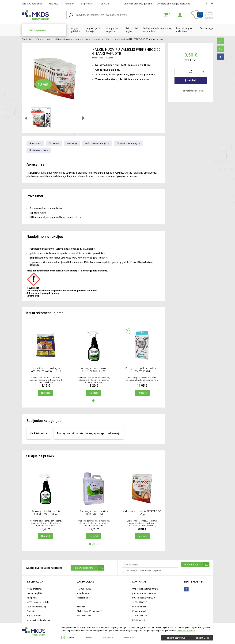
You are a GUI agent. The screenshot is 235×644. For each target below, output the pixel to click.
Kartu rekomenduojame (97, 143)
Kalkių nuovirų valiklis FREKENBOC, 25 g (142, 513)
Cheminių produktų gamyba (138, 4)
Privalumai (54, 143)
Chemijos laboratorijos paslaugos (173, 4)
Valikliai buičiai (104, 39)
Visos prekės (38, 30)
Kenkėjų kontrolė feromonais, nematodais (157, 30)
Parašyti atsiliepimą (89, 568)
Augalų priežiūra (76, 30)
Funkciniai (86, 638)
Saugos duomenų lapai (37, 607)
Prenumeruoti (197, 565)
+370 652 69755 (140, 616)
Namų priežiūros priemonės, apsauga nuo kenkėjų (71, 39)
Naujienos (70, 4)
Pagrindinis (28, 39)
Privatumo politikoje (186, 631)
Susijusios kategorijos (128, 143)
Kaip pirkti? (32, 598)
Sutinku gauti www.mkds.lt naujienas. (142, 571)
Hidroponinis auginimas (112, 30)
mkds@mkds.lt (139, 607)
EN (212, 4)
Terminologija (206, 28)
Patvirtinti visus (202, 638)
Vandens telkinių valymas (38, 620)
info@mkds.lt (139, 620)
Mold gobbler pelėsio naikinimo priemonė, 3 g (142, 370)
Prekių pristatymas (35, 589)
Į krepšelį (46, 393)
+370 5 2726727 (140, 602)
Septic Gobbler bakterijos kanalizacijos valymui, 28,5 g (46, 370)
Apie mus (53, 4)
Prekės (41, 39)
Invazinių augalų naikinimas (184, 30)
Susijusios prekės (39, 150)
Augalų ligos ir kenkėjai (93, 30)
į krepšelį (191, 80)
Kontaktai (104, 4)
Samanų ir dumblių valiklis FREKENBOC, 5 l (94, 513)
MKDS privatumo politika (38, 602)
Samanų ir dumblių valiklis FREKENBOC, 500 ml (94, 370)
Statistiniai (106, 638)
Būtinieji (68, 638)
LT (206, 4)
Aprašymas (35, 143)
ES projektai (87, 4)
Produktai (31, 611)
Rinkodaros (126, 638)
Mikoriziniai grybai (132, 30)
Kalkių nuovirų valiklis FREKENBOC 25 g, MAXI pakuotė (139, 39)
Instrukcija (72, 143)
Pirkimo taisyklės (34, 593)
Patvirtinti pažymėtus (175, 638)
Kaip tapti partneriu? (32, 4)
